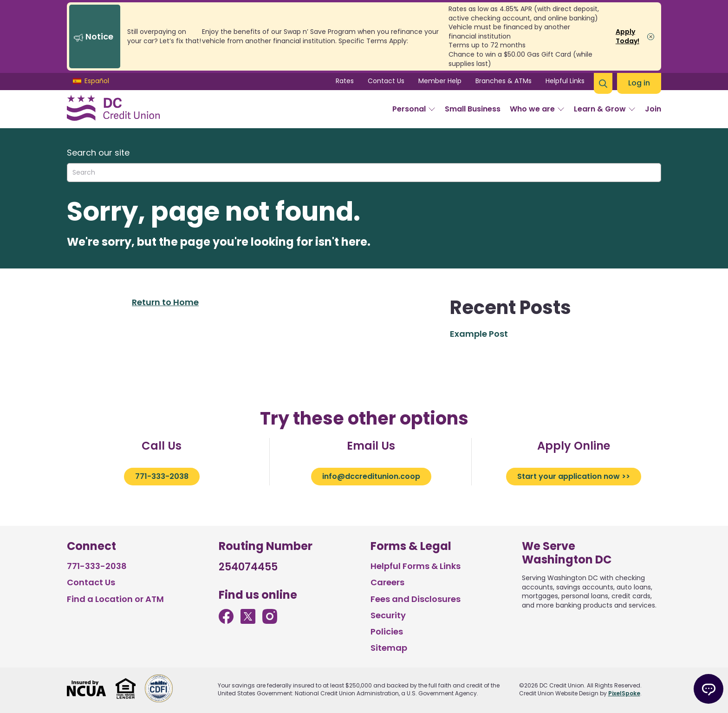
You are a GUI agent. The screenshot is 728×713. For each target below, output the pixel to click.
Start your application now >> (574, 476)
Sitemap (389, 648)
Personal (414, 109)
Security (388, 615)
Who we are (537, 109)
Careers (387, 582)
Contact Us (386, 81)
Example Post (479, 334)
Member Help (440, 81)
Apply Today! (627, 36)
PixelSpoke (624, 693)
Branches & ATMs (504, 81)
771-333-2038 (162, 476)
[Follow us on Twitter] (248, 621)
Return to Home (165, 302)
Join (653, 109)
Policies (387, 631)
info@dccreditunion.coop (371, 476)
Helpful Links (565, 81)
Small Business (473, 109)
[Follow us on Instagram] (270, 621)
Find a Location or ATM (115, 599)
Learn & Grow (605, 109)
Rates (345, 81)
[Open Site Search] (603, 83)
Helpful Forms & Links (416, 566)
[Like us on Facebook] (226, 621)
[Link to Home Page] (113, 109)
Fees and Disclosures (416, 599)
